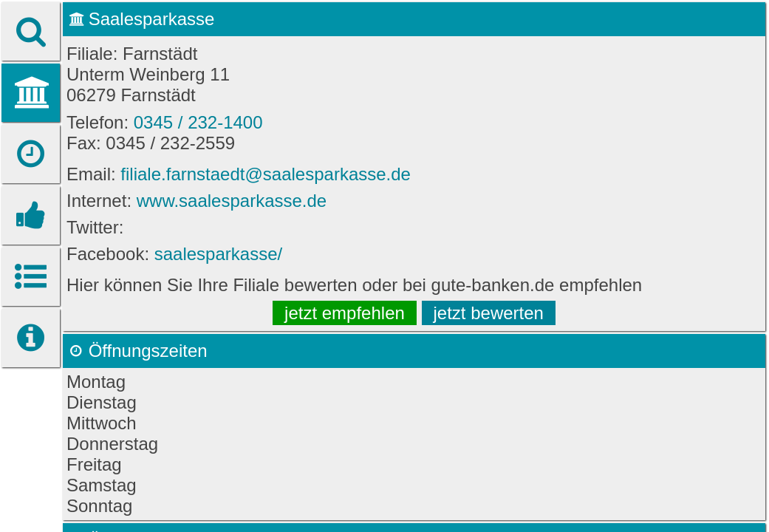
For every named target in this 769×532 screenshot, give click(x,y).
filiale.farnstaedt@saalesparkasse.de (266, 174)
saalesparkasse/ (218, 254)
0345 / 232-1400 (198, 122)
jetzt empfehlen (345, 313)
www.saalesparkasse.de (232, 201)
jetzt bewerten (489, 313)
